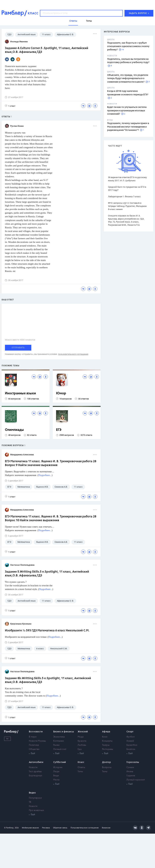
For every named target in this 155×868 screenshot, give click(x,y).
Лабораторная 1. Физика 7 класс (124, 197)
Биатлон (131, 749)
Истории (58, 767)
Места (56, 780)
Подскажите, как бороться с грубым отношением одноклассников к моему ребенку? (128, 46)
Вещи (56, 776)
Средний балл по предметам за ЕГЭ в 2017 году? (127, 189)
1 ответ (10, 106)
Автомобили (36, 762)
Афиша (106, 732)
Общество (34, 749)
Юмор (61, 393)
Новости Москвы (37, 741)
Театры (106, 745)
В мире (33, 737)
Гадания (131, 776)
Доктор (106, 762)
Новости (33, 767)
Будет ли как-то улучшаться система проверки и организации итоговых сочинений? (127, 111)
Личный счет (60, 749)
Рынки (56, 745)
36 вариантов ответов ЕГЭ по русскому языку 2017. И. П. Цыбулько (127, 179)
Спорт (130, 732)
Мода (81, 737)
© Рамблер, (9, 828)
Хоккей (130, 741)
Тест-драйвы (35, 772)
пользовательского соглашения (73, 354)
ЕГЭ (59, 430)
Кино (105, 737)
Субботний (60, 762)
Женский (83, 732)
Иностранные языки (20, 393)
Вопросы (107, 767)
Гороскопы (133, 762)
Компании (59, 741)
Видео (32, 793)
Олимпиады (14, 430)
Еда (80, 749)
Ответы (81, 767)
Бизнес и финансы (64, 732)
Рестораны (108, 749)
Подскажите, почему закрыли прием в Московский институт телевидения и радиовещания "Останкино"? (128, 127)
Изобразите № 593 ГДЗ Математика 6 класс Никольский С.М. (47, 631)
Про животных (37, 810)
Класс (81, 762)
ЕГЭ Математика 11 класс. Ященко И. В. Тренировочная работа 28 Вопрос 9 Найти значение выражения (51, 463)
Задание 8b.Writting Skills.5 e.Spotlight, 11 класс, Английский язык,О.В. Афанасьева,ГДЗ (48, 680)
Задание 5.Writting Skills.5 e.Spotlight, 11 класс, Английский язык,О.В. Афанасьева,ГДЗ (47, 574)
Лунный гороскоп (136, 780)
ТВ (30, 802)
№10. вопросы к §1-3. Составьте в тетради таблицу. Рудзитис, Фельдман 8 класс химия (127, 206)
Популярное (35, 798)
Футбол (131, 737)
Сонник (130, 767)
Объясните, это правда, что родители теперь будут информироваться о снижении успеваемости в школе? (128, 79)
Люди (56, 772)
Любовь (82, 745)
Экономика (59, 737)
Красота (82, 741)
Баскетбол (132, 745)
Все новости (36, 732)
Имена (130, 772)
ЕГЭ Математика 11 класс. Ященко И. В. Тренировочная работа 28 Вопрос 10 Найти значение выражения (51, 519)
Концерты (107, 741)
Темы (80, 772)
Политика (34, 745)
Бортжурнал (35, 776)
